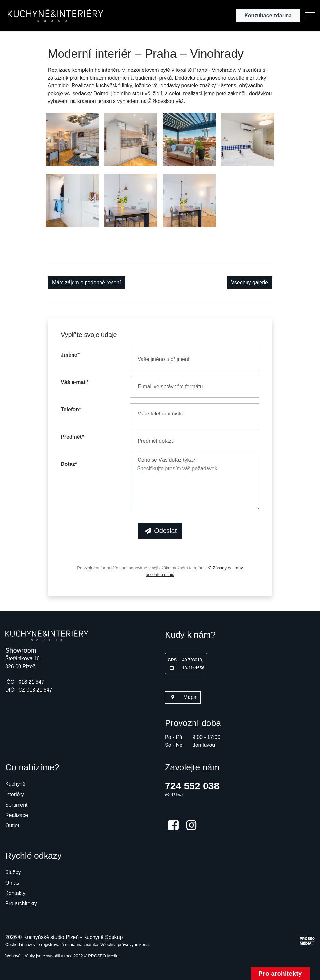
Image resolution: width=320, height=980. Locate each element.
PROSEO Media (103, 956)
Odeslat (160, 531)
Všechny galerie (249, 282)
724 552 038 (192, 786)
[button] (310, 16)
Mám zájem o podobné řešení (87, 282)
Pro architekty (280, 974)
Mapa (183, 697)
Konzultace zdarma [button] (268, 15)
